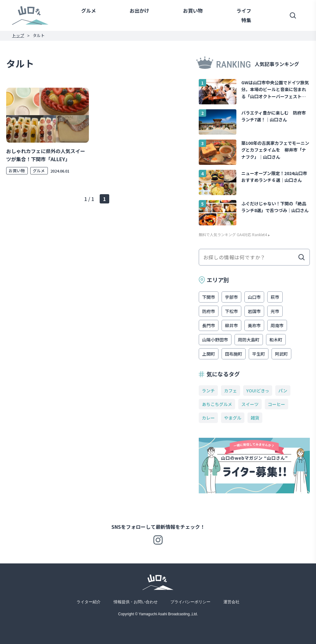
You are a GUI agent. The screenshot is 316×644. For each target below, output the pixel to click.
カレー (208, 418)
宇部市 (231, 297)
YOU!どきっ (258, 391)
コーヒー (276, 404)
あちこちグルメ (217, 404)
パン (283, 391)
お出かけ (139, 10)
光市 (275, 311)
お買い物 (193, 10)
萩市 (275, 297)
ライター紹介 (89, 602)
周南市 (277, 325)
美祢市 (254, 325)
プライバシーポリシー (190, 602)
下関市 (209, 297)
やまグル (233, 418)
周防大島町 (249, 340)
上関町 (209, 354)
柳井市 (231, 325)
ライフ (244, 10)
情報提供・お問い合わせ (136, 602)
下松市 (231, 311)
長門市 (209, 325)
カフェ (231, 391)
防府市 (209, 311)
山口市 (254, 297)
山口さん (30, 15)
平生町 (259, 354)
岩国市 (254, 311)
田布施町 (234, 354)
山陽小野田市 (215, 340)
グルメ (89, 10)
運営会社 (231, 602)
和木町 (276, 340)
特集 (246, 20)
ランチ (208, 391)
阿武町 (281, 354)
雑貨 (255, 418)
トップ (18, 35)
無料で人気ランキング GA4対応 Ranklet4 (233, 235)
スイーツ (250, 404)
